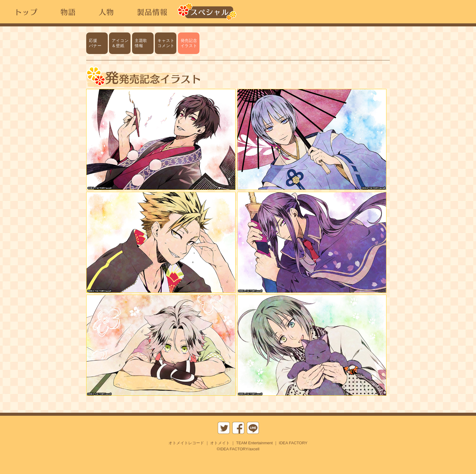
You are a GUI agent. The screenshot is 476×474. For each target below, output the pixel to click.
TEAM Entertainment (255, 443)
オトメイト (220, 443)
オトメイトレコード (186, 443)
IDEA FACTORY (293, 443)
